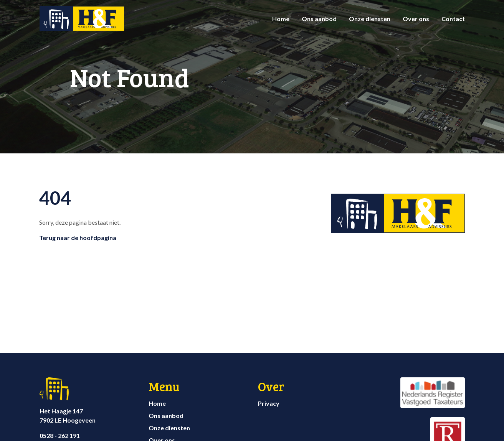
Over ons (416, 19)
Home (281, 19)
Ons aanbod (319, 19)
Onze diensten (370, 19)
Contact (453, 19)
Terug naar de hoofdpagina (78, 238)
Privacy (269, 403)
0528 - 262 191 (60, 435)
